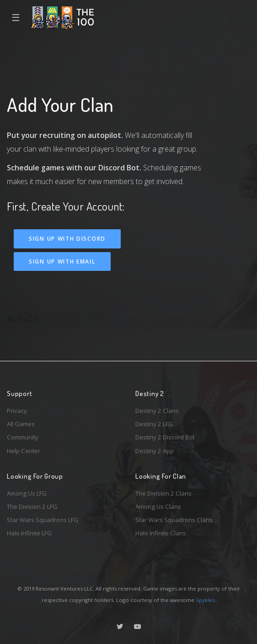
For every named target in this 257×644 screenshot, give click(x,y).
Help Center (24, 451)
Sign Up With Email (62, 261)
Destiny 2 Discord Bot (165, 437)
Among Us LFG (27, 493)
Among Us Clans (158, 507)
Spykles (205, 600)
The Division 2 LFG (32, 507)
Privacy (17, 411)
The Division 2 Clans (163, 493)
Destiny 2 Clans (157, 411)
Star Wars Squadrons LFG (43, 520)
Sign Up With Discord (67, 239)
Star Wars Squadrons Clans (174, 520)
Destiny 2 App (155, 451)
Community (23, 437)
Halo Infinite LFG (29, 533)
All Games (21, 424)
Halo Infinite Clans (161, 533)
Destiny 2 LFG (154, 424)
